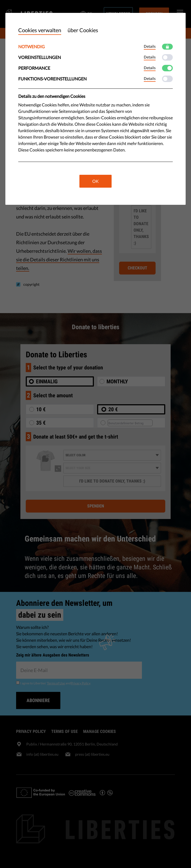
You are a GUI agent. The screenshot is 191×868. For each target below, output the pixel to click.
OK (95, 181)
